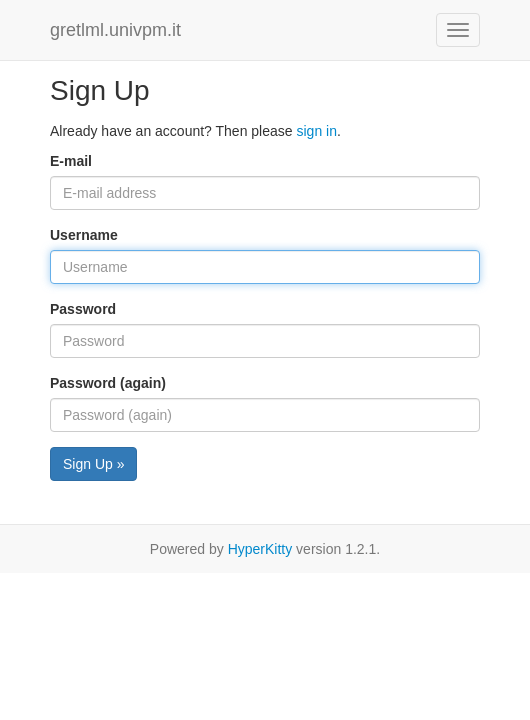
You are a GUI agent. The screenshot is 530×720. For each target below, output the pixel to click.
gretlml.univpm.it (115, 30)
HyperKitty (260, 549)
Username (84, 235)
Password (83, 309)
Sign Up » (93, 464)
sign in (316, 131)
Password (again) (108, 383)
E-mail (71, 161)
